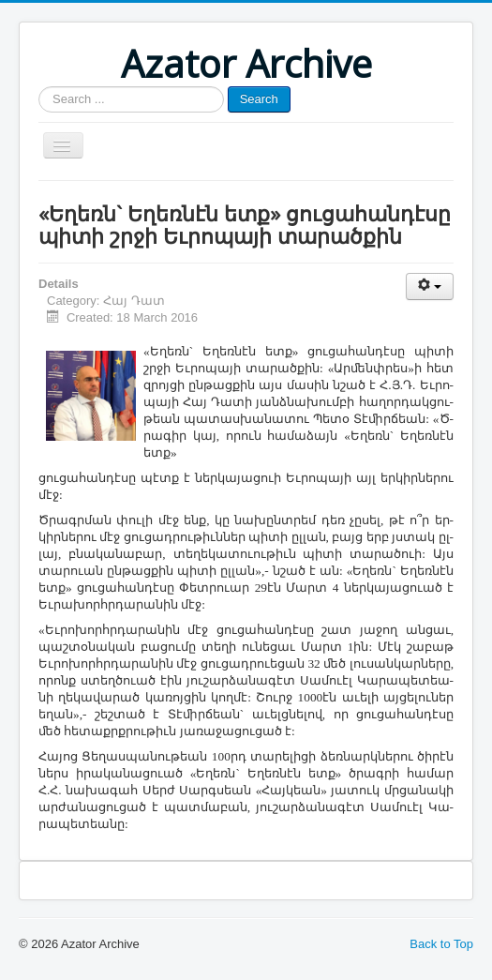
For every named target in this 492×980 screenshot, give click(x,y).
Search (259, 99)
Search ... (39, 87)
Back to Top (441, 944)
